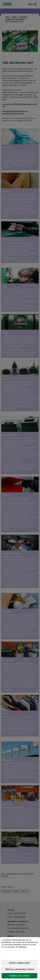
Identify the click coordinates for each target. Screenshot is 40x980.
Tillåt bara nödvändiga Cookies (20, 969)
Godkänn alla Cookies (20, 976)
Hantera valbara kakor (19, 963)
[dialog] (20, 959)
